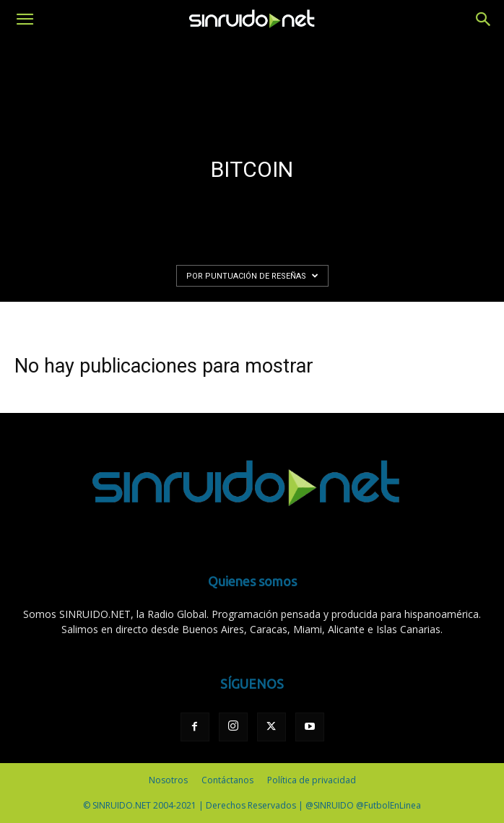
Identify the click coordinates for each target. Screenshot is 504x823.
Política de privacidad (312, 780)
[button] (25, 19)
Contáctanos (227, 780)
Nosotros (168, 780)
